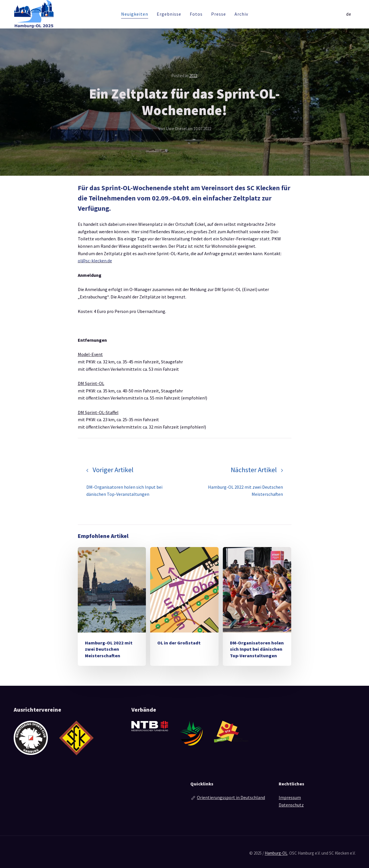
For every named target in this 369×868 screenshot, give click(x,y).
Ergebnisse (169, 14)
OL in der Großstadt (179, 643)
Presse (219, 14)
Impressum (290, 797)
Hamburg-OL (276, 853)
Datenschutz (291, 805)
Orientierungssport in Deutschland (231, 797)
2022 (193, 76)
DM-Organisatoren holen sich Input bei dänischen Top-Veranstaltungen (257, 649)
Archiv (241, 14)
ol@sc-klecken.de (95, 261)
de (349, 14)
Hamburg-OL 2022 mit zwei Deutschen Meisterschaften (109, 649)
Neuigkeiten (135, 14)
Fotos (196, 14)
